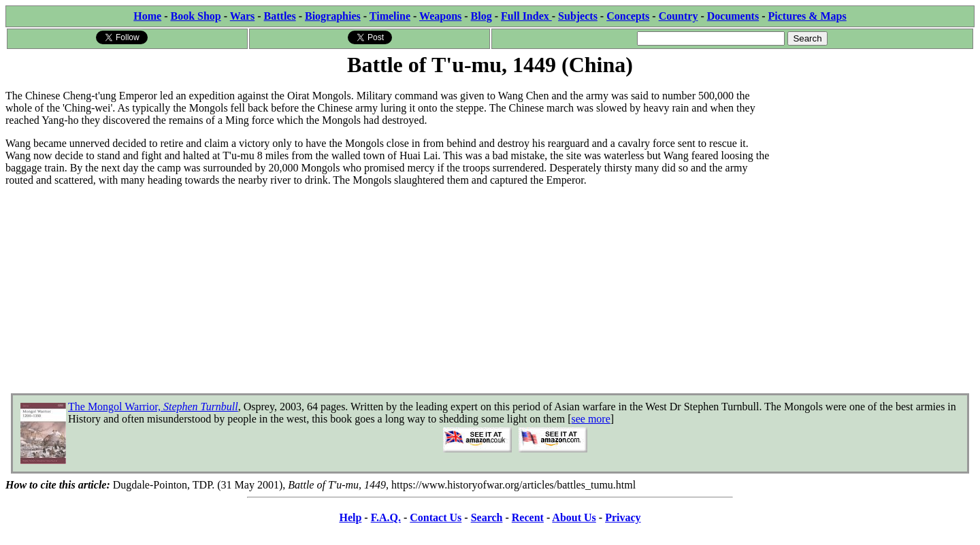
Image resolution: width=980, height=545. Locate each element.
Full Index (526, 16)
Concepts (628, 16)
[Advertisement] (872, 165)
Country (679, 16)
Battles (280, 16)
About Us (574, 517)
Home (147, 16)
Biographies (333, 16)
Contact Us (436, 517)
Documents (733, 16)
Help (350, 517)
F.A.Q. (386, 517)
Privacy (623, 517)
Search (487, 517)
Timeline (390, 16)
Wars (242, 16)
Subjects (578, 16)
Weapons (440, 16)
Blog (481, 16)
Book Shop (195, 16)
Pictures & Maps (807, 16)
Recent (528, 517)
